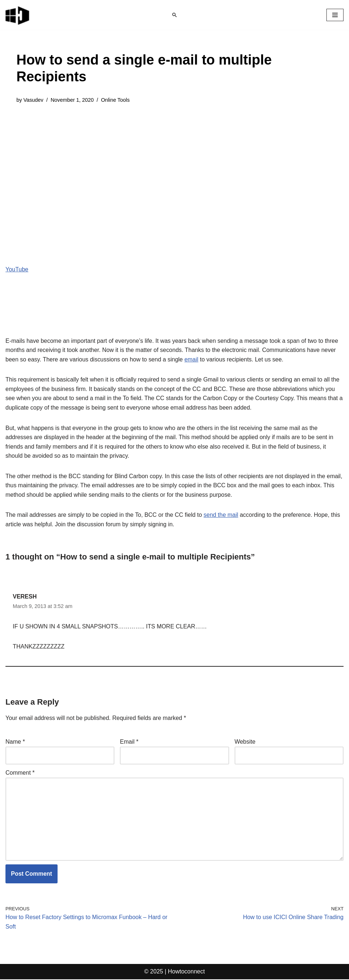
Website (245, 742)
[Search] (174, 15)
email (192, 359)
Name (15, 742)
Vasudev (33, 100)
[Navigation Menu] (335, 15)
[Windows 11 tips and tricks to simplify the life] (18, 15)
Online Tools (116, 100)
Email (129, 742)
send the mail (221, 515)
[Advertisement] (174, 166)
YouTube (17, 269)
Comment (20, 773)
